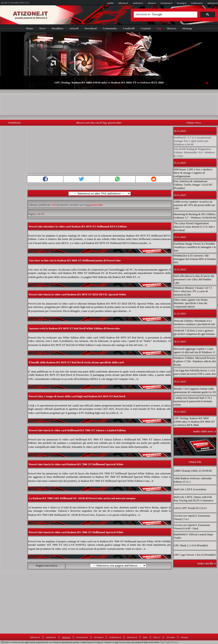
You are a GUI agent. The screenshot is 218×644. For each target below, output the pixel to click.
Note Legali (166, 642)
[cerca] (165, 15)
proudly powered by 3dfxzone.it (31, 18)
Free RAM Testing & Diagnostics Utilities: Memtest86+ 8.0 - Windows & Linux (194, 152)
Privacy (175, 642)
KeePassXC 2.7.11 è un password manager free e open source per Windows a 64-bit (192, 141)
